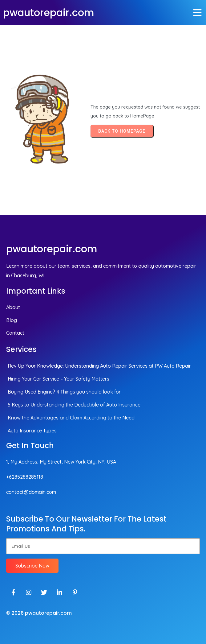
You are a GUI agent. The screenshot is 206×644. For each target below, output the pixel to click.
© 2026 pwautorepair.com (39, 613)
